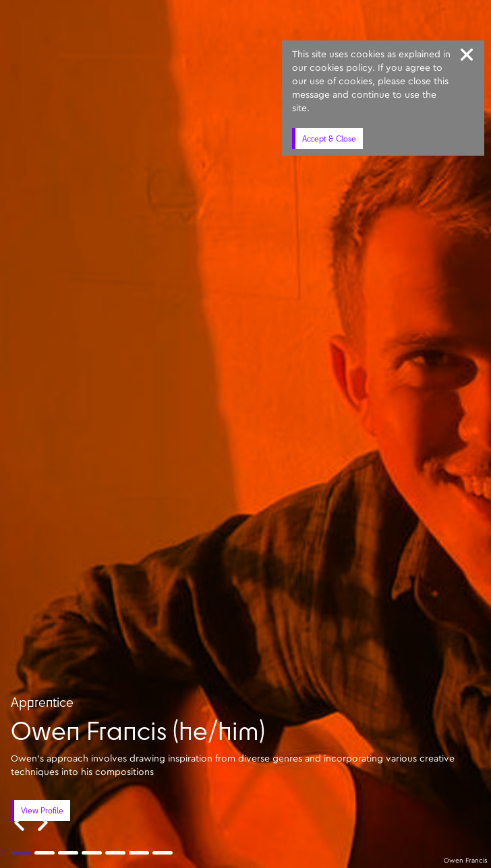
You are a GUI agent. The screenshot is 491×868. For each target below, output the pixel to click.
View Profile (42, 810)
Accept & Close (329, 138)
